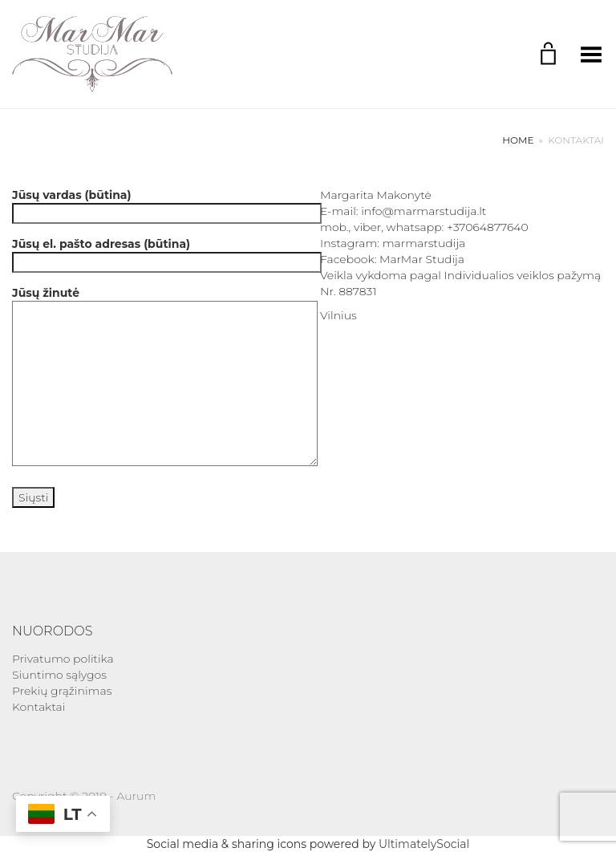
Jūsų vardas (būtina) (154, 204)
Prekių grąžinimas (62, 691)
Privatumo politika (63, 659)
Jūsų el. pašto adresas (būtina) (154, 253)
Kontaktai (38, 707)
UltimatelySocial (424, 844)
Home (518, 140)
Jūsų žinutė (154, 377)
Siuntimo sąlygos (59, 675)
